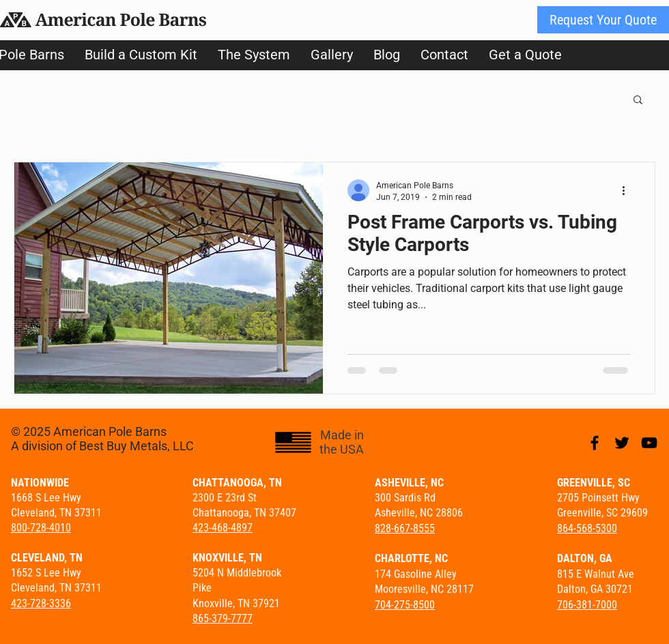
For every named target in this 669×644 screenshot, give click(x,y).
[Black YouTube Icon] (649, 443)
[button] (638, 101)
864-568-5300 (587, 528)
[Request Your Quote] (603, 20)
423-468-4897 (223, 528)
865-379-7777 (223, 618)
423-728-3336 (41, 603)
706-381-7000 (587, 605)
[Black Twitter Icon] (622, 443)
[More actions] (628, 190)
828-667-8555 (405, 528)
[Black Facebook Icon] (595, 443)
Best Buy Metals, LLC (137, 446)
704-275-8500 (405, 605)
